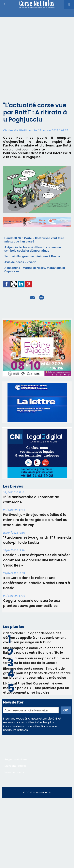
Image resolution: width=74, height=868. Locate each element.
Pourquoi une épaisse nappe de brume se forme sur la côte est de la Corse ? (36, 651)
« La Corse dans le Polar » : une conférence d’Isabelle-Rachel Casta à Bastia (37, 574)
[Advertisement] (34, 63)
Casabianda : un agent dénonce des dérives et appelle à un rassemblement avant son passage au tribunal (34, 629)
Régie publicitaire (16, 750)
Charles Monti (12, 130)
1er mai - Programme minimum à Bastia (32, 256)
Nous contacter (14, 763)
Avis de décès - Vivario (20, 262)
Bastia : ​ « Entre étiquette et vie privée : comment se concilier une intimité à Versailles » (37, 551)
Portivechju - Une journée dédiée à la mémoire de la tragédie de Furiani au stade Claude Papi (35, 511)
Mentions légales (15, 757)
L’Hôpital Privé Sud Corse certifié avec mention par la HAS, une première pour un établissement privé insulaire (36, 679)
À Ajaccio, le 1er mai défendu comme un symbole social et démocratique (33, 249)
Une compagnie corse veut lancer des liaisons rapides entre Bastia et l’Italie (33, 641)
